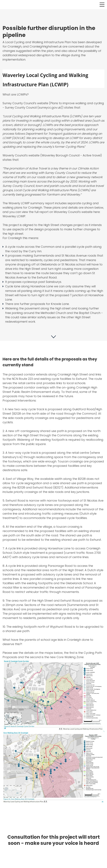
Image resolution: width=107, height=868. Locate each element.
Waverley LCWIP (14, 216)
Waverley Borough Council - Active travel (71, 155)
